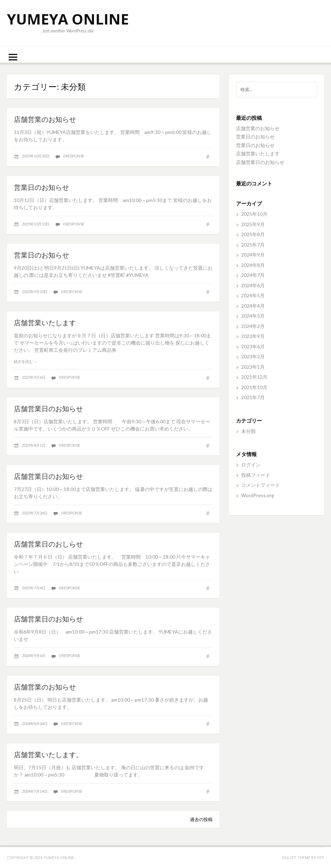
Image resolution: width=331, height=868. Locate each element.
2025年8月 (253, 234)
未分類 (248, 431)
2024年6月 (253, 285)
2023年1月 (253, 367)
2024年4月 (253, 306)
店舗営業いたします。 (48, 754)
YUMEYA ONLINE (68, 19)
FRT (321, 857)
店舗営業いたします (45, 322)
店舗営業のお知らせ (45, 119)
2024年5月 (253, 295)
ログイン (251, 465)
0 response (74, 156)
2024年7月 (253, 275)
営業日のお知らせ (41, 187)
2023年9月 (253, 336)
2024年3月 (253, 316)
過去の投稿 (201, 819)
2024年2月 (253, 326)
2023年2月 (253, 356)
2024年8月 (253, 265)
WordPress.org (258, 495)
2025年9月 (253, 224)
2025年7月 (253, 245)
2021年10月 (254, 387)
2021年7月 (253, 397)
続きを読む (26, 361)
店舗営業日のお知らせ (48, 408)
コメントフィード (261, 485)
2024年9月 (253, 255)
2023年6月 (253, 346)
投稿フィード (256, 475)
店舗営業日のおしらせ (48, 544)
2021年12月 (254, 377)
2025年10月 (254, 214)
